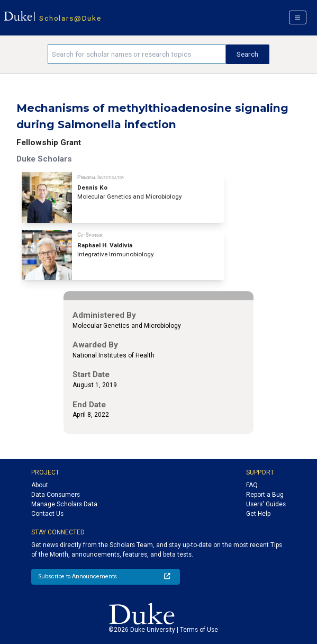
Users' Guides (266, 504)
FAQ (252, 485)
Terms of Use (199, 630)
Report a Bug (265, 495)
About (40, 485)
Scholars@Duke (70, 18)
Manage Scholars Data (64, 504)
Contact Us (47, 514)
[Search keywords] (137, 54)
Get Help (258, 514)
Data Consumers (56, 495)
